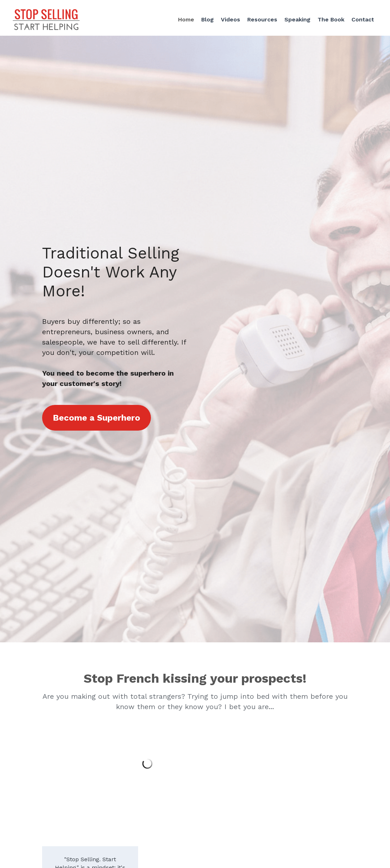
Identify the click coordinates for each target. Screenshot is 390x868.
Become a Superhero (97, 418)
